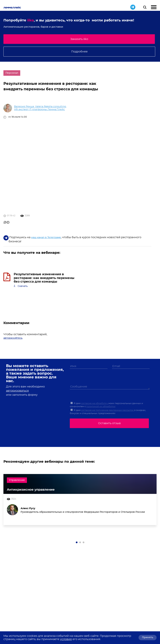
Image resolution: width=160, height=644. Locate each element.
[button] (77, 542)
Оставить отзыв (109, 423)
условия (66, 639)
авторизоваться (17, 391)
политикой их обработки (101, 407)
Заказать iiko (79, 39)
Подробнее (79, 52)
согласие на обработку (95, 403)
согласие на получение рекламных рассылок (108, 410)
